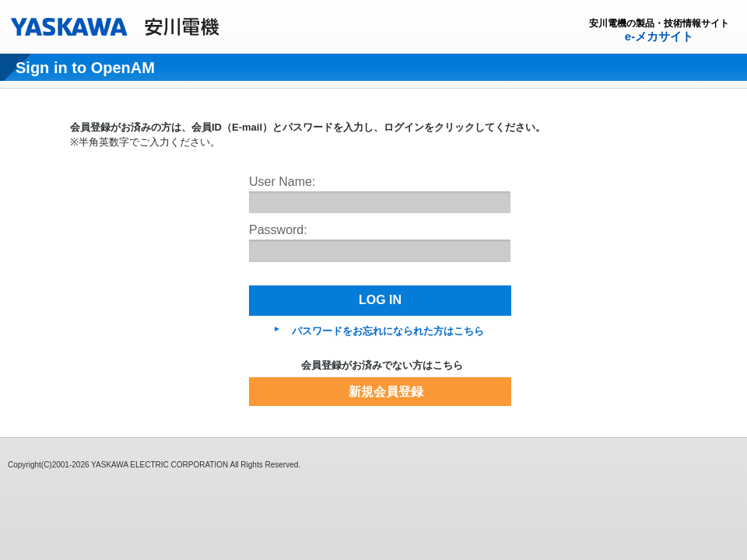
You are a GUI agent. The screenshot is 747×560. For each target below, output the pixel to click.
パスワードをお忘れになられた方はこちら (388, 331)
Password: (278, 230)
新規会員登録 (386, 392)
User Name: (282, 182)
